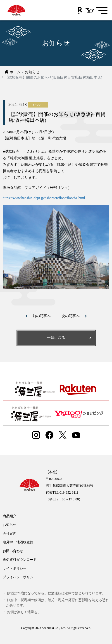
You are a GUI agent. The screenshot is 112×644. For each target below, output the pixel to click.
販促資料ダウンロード (20, 560)
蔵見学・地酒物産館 (18, 542)
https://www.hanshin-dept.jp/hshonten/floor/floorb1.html (44, 198)
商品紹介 (10, 516)
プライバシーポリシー (20, 577)
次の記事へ (71, 316)
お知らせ (32, 72)
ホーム (12, 72)
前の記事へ (42, 316)
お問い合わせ (13, 551)
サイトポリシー (15, 568)
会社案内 (10, 534)
